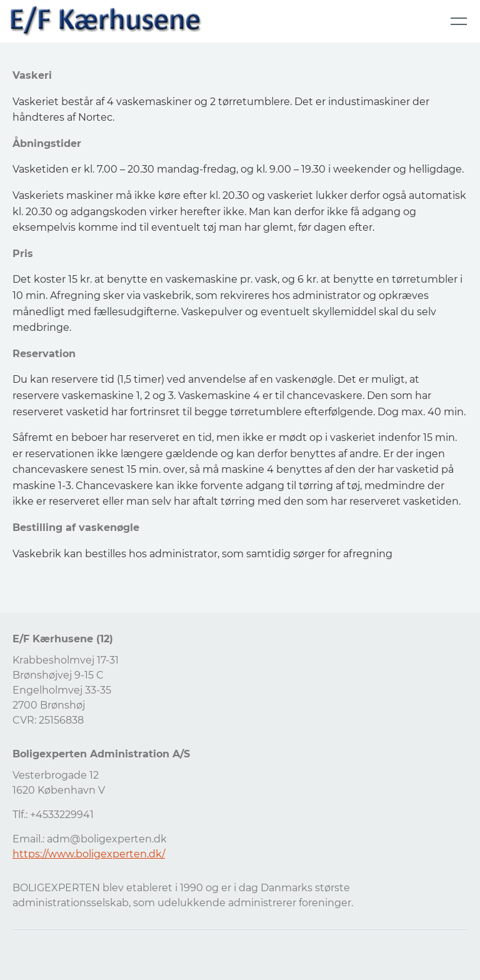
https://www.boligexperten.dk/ (89, 854)
